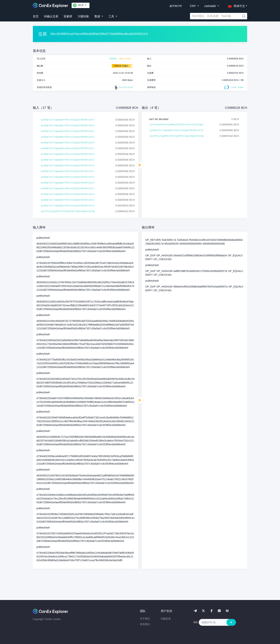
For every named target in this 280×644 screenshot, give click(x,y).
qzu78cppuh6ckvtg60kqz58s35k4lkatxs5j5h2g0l (177, 125)
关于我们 (145, 619)
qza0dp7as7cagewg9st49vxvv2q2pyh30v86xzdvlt (68, 120)
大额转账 (83, 16)
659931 (113, 59)
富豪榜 (68, 16)
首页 (36, 16)
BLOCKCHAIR (123, 87)
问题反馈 (166, 619)
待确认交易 (51, 16)
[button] (236, 5)
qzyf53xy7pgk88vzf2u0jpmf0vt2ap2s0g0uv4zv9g (68, 211)
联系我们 (145, 624)
